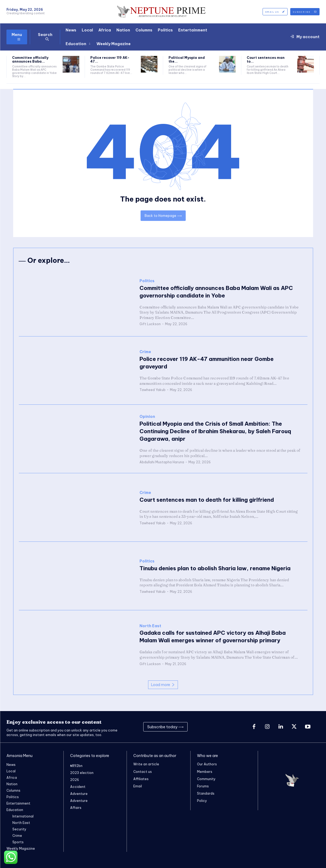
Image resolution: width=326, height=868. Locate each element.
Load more (163, 685)
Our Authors (207, 764)
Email (138, 786)
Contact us (143, 771)
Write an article (146, 764)
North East (150, 626)
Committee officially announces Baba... (30, 60)
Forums (203, 786)
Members (205, 771)
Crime (145, 352)
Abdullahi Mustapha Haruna (162, 462)
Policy (202, 801)
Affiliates (141, 779)
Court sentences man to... (266, 60)
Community (206, 779)
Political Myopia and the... (187, 60)
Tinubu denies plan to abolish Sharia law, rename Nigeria (215, 568)
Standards (206, 793)
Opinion (147, 417)
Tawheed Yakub (153, 390)
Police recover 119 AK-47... (110, 60)
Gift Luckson (150, 324)
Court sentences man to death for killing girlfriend (207, 500)
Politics (147, 281)
